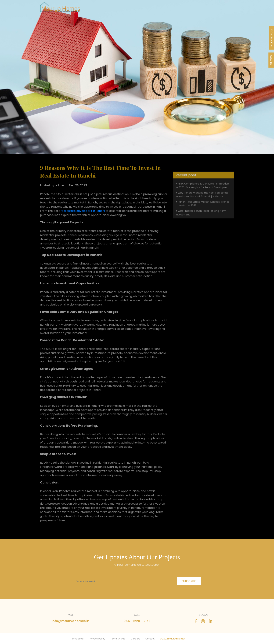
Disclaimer (78, 639)
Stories (191, 9)
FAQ (203, 9)
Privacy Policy (97, 639)
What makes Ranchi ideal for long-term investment (201, 219)
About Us (141, 9)
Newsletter (174, 9)
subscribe (189, 581)
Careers (135, 639)
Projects (102, 9)
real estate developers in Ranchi (83, 211)
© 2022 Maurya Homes (173, 639)
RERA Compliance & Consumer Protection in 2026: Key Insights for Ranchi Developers (202, 192)
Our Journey (121, 9)
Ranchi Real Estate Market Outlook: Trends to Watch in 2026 (202, 210)
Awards (157, 9)
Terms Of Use (118, 639)
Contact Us (219, 9)
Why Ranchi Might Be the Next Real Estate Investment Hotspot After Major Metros (202, 201)
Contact (150, 639)
